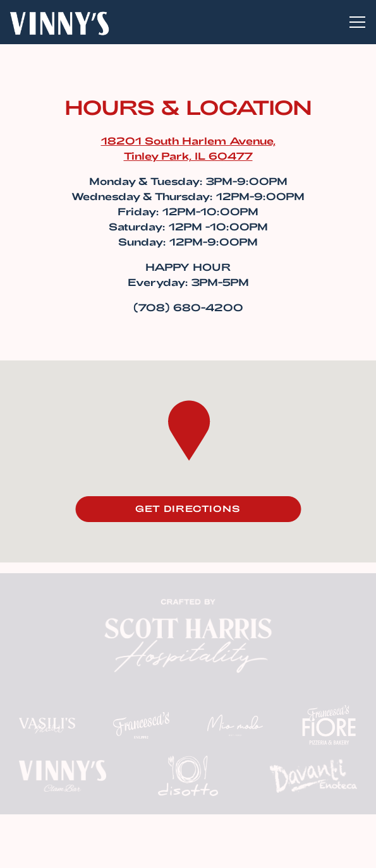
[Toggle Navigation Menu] (357, 22)
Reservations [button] (188, 819)
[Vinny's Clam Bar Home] (59, 22)
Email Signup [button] (188, 852)
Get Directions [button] (188, 508)
